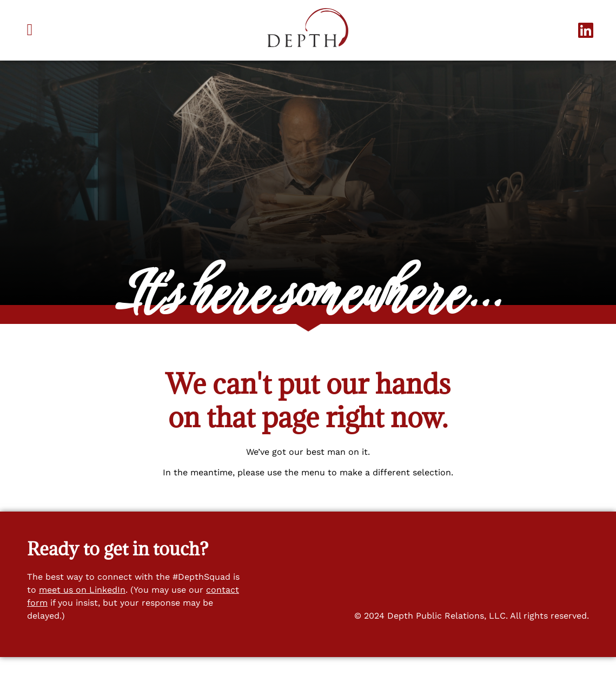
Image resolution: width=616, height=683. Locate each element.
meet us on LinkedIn (82, 615)
